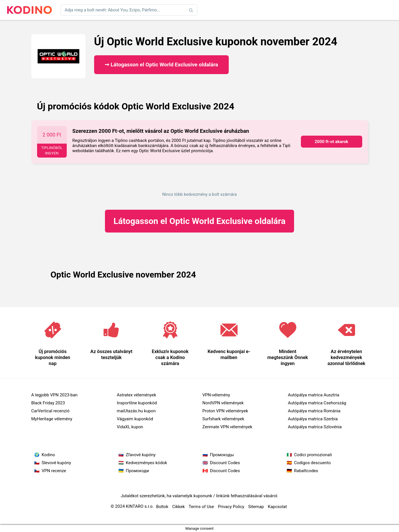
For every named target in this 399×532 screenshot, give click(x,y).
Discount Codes (225, 463)
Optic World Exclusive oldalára (199, 221)
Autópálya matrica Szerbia (313, 419)
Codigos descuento (312, 463)
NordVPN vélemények (223, 403)
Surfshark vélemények (223, 419)
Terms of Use (201, 507)
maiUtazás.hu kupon (136, 411)
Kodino (48, 455)
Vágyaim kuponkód (135, 419)
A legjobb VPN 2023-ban (54, 395)
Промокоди (137, 471)
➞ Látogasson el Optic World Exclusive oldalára (161, 65)
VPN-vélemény (216, 395)
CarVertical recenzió (50, 411)
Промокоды (222, 455)
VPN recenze (54, 471)
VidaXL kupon (130, 427)
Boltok (162, 507)
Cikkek (179, 507)
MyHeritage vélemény (52, 419)
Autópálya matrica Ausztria (314, 395)
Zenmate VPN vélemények (227, 427)
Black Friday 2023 (48, 403)
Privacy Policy (231, 507)
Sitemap (256, 507)
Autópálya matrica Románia (314, 411)
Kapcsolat (277, 507)
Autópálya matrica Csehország (317, 403)
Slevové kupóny (56, 463)
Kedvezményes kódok (146, 463)
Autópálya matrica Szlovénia (315, 427)
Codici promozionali (313, 455)
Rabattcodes (306, 471)
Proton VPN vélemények (225, 411)
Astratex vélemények (137, 395)
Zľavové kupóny (141, 455)
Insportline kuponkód (137, 403)
